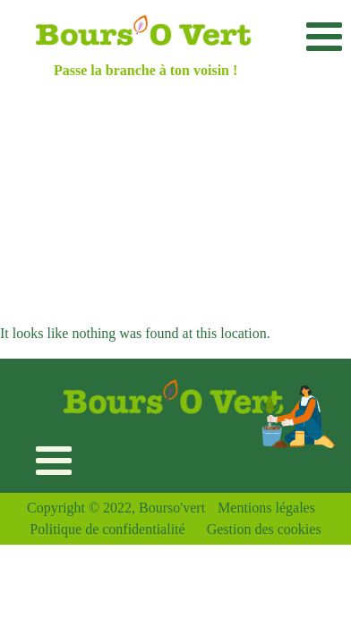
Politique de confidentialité (107, 529)
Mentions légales (266, 508)
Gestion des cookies (264, 529)
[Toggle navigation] (324, 36)
